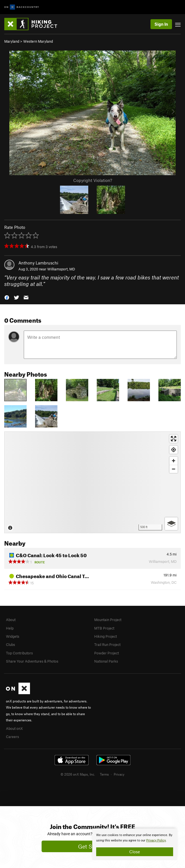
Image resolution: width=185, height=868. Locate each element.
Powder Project (107, 653)
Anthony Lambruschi (38, 263)
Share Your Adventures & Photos (32, 661)
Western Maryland (38, 41)
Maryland (12, 41)
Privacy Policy (156, 840)
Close (135, 852)
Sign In (161, 24)
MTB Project (104, 628)
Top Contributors (19, 653)
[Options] (171, 524)
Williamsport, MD (61, 269)
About (11, 620)
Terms (104, 774)
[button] (7, 297)
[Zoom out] (174, 469)
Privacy (119, 774)
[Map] (92, 482)
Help (10, 628)
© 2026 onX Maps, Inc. (78, 774)
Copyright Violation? (93, 180)
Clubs (10, 645)
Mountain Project (108, 620)
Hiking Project (106, 636)
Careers (12, 737)
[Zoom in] (174, 461)
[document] (135, 844)
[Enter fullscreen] (174, 439)
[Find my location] (174, 450)
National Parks (106, 661)
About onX (14, 728)
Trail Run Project (107, 645)
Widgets (13, 636)
